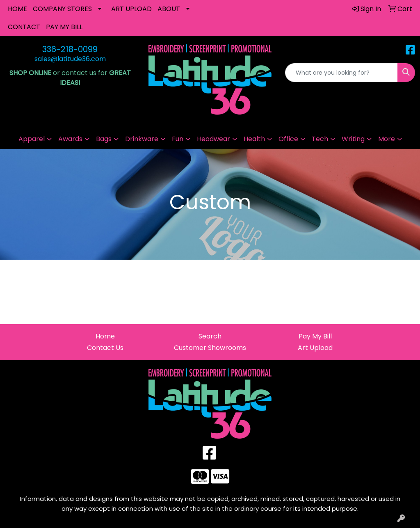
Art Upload (315, 348)
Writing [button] (353, 139)
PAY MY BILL (64, 27)
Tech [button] (320, 139)
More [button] (387, 139)
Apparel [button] (32, 139)
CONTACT (24, 27)
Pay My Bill (315, 336)
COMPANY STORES (62, 9)
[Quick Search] (341, 73)
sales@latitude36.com (70, 59)
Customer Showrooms (210, 348)
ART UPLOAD (131, 9)
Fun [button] (178, 139)
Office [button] (288, 139)
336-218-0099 (70, 49)
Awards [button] (70, 139)
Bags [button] (104, 139)
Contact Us (105, 348)
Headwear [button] (213, 139)
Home (105, 336)
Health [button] (254, 139)
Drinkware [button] (142, 139)
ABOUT (169, 9)
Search (210, 336)
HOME (17, 9)
